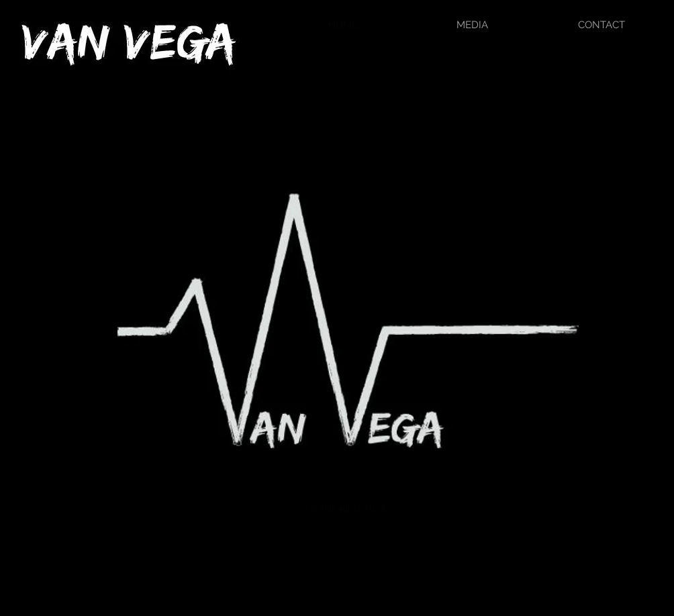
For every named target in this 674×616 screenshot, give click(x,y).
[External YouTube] (337, 288)
